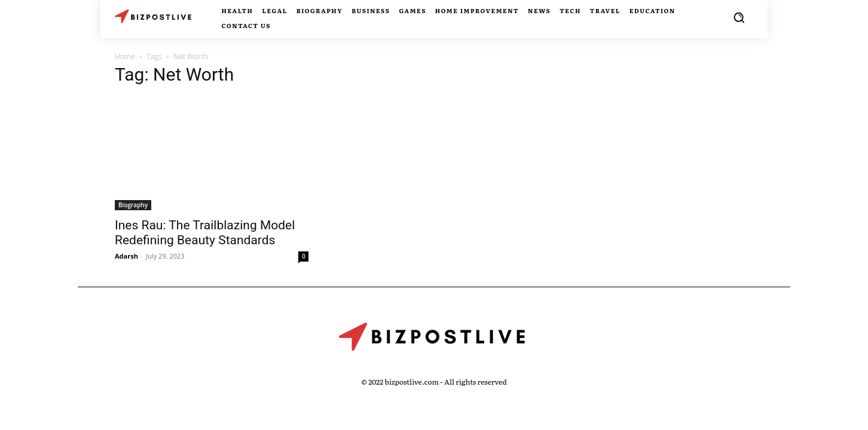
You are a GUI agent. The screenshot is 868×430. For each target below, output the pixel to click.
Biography (133, 205)
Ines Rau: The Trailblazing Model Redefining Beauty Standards (205, 233)
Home (125, 56)
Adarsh (126, 256)
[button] (739, 17)
